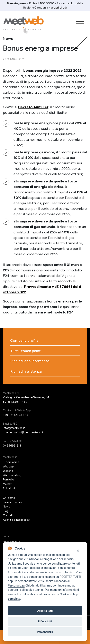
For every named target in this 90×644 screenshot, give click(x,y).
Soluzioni (9, 488)
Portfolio (8, 479)
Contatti (8, 515)
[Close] (78, 550)
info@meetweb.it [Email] (14, 428)
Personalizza (16, 586)
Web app (8, 466)
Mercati (8, 484)
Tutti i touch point (25, 351)
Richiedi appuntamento (30, 361)
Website (8, 471)
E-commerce (11, 462)
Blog (6, 511)
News (6, 506)
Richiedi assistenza (26, 371)
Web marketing (12, 475)
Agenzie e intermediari (16, 520)
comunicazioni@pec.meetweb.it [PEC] (23, 432)
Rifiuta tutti (45, 621)
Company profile (24, 341)
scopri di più (59, 8)
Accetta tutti (45, 611)
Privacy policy (11, 541)
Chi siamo (9, 498)
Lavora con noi (12, 502)
